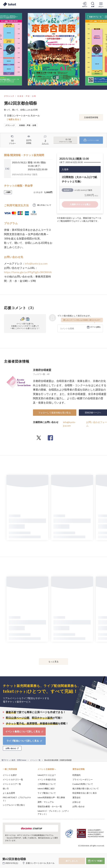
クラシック (9, 96)
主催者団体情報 (91, 117)
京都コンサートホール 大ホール (40, 863)
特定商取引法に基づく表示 (85, 793)
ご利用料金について (47, 784)
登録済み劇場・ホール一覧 (50, 806)
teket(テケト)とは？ (47, 775)
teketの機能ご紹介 (46, 788)
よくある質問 (9, 793)
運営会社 (76, 797)
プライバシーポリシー (83, 779)
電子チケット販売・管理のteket (14, 760)
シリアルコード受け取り (14, 805)
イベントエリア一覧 (12, 784)
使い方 (6, 788)
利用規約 (76, 775)
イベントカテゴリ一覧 (13, 779)
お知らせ (76, 802)
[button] (4, 857)
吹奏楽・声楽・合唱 (27, 96)
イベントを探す (10, 775)
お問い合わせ (79, 806)
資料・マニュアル (46, 802)
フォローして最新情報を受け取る (55, 413)
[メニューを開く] (101, 4)
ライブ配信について (47, 793)
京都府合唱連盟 (42, 370)
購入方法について (44, 205)
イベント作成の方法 (47, 779)
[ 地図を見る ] (14, 119)
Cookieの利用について (83, 784)
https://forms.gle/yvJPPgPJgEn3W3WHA (28, 272)
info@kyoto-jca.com (36, 263)
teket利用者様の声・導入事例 (51, 797)
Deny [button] (82, 854)
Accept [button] (97, 854)
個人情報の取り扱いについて (86, 788)
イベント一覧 (35, 760)
